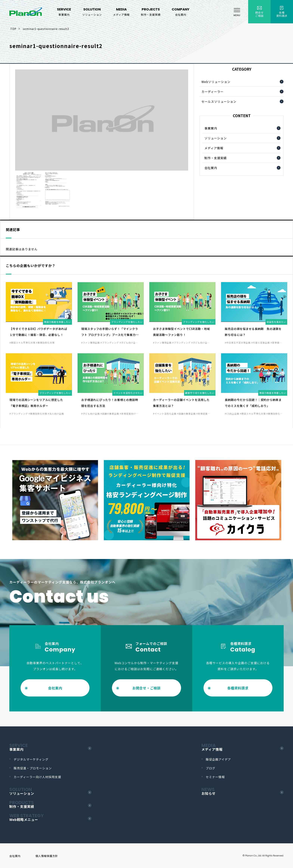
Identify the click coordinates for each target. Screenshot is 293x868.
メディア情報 (214, 148)
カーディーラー (212, 92)
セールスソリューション (219, 101)
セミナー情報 (215, 777)
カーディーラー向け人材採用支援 (37, 777)
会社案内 (211, 168)
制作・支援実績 (216, 158)
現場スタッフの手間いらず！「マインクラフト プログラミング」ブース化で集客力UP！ (110, 335)
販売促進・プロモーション (33, 768)
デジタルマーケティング (31, 759)
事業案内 (211, 128)
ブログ (211, 768)
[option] (55, 500)
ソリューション (216, 138)
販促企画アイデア (218, 759)
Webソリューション (216, 82)
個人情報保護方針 (47, 856)
